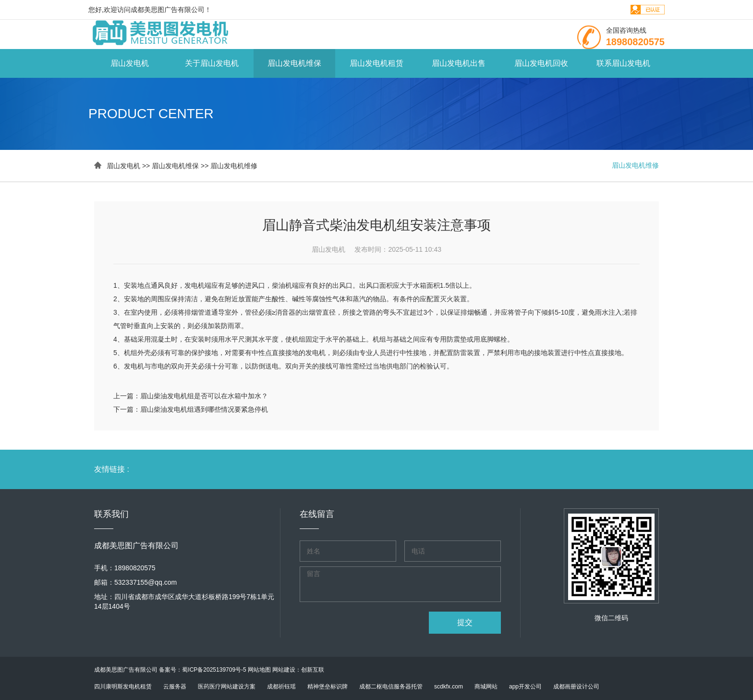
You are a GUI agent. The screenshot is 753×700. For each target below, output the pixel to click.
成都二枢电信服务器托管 (391, 687)
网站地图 (259, 670)
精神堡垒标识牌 (328, 687)
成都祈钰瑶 (281, 687)
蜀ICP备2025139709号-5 (214, 670)
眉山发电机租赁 (376, 63)
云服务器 (175, 687)
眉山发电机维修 (234, 166)
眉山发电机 (130, 63)
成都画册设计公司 (576, 687)
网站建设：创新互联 (298, 670)
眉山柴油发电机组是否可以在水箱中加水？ (204, 396)
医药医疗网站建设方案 (227, 687)
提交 (465, 622)
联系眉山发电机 (623, 63)
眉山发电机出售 (459, 63)
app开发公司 (525, 687)
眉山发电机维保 (294, 63)
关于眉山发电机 (212, 63)
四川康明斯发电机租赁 (123, 687)
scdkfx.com (449, 687)
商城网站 (486, 687)
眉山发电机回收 (541, 63)
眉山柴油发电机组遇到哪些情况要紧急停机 (204, 409)
